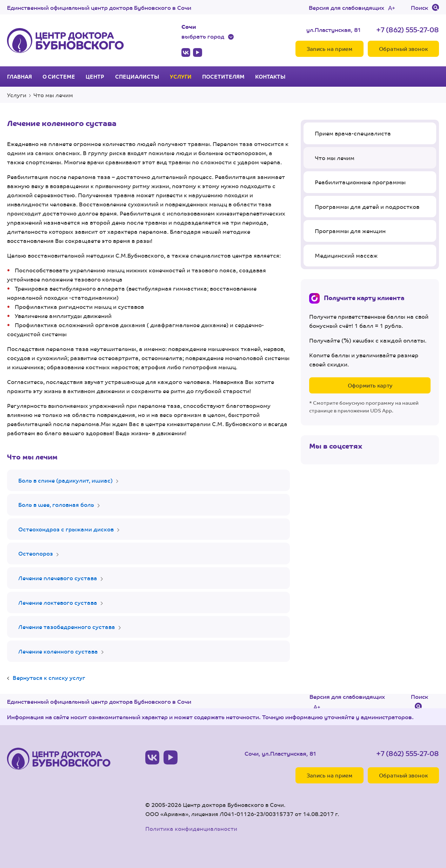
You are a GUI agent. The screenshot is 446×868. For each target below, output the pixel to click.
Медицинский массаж (346, 255)
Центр (95, 77)
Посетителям (223, 77)
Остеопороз (36, 553)
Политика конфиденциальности (191, 829)
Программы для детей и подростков (367, 207)
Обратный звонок (403, 49)
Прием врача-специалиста (353, 133)
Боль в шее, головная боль (56, 505)
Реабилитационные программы (360, 182)
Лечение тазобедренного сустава (67, 627)
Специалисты (137, 77)
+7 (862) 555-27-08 (408, 29)
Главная (19, 77)
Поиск (420, 7)
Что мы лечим (53, 95)
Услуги (181, 77)
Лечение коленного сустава (58, 651)
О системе (59, 77)
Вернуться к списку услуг (49, 678)
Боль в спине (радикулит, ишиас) (65, 480)
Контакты (270, 77)
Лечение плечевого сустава (58, 578)
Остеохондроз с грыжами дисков (66, 529)
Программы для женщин (350, 231)
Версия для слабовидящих (347, 7)
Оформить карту (370, 385)
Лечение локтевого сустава (58, 602)
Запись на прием (329, 49)
